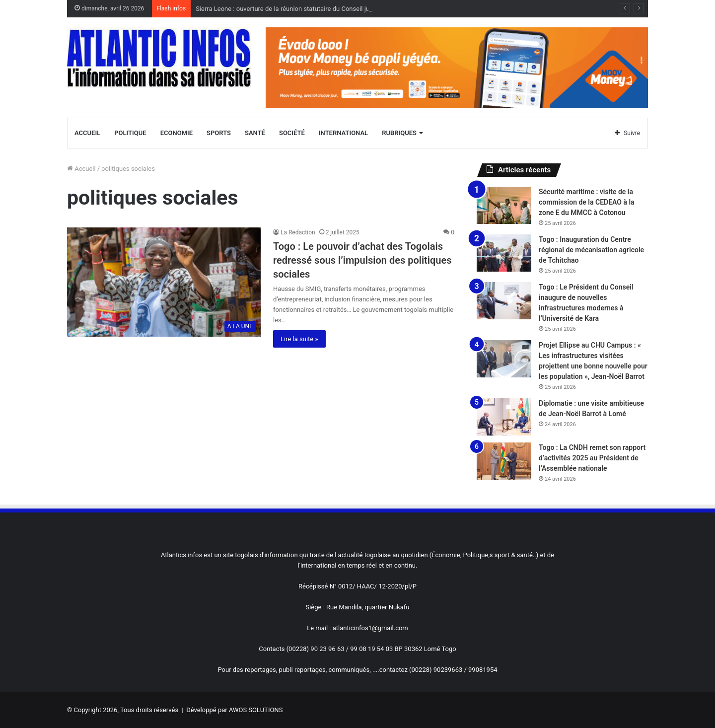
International (343, 133)
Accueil (87, 133)
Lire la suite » (299, 339)
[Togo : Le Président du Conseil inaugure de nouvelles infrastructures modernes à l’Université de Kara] (504, 301)
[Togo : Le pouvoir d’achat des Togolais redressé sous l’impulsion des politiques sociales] (164, 282)
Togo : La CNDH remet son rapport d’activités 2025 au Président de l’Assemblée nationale (592, 458)
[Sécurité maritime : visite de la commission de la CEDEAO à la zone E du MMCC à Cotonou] (504, 205)
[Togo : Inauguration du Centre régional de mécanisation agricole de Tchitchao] (504, 253)
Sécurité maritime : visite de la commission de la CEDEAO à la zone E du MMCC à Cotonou (587, 202)
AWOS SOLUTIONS (256, 710)
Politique (130, 133)
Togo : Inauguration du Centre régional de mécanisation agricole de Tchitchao (591, 250)
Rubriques (399, 133)
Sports (219, 133)
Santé (255, 133)
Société (292, 133)
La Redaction (298, 232)
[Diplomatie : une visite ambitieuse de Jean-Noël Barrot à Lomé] (504, 417)
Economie (177, 133)
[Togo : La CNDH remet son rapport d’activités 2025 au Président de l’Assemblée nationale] (504, 461)
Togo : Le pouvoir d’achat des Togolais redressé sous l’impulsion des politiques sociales (362, 260)
